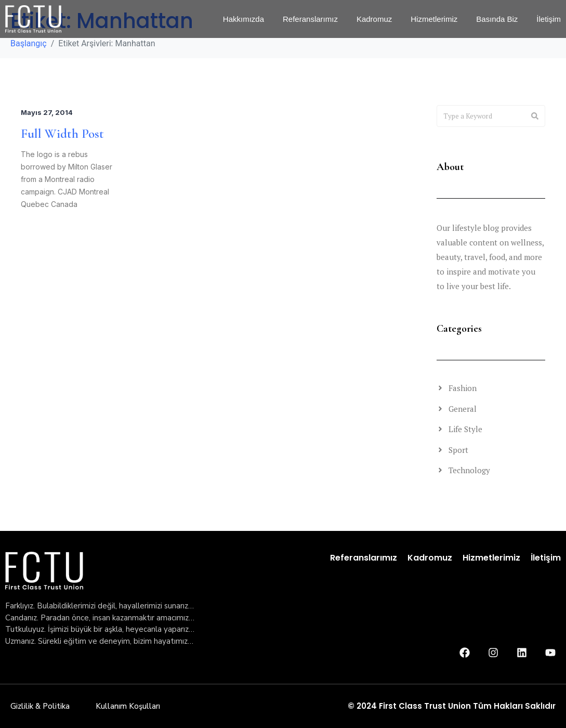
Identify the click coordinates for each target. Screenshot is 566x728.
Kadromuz (430, 558)
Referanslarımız (364, 558)
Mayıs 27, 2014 (44, 112)
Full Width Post (59, 134)
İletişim (546, 558)
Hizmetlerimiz (491, 558)
